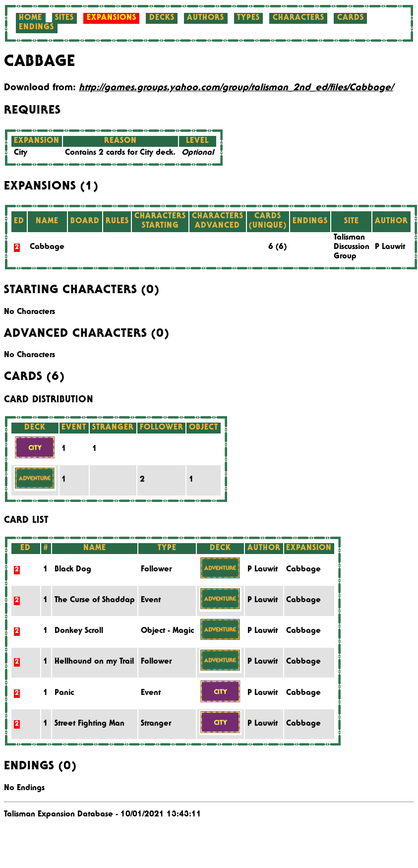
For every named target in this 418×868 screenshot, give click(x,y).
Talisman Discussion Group (352, 248)
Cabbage (47, 248)
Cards (351, 18)
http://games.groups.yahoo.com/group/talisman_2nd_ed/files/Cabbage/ (236, 88)
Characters (299, 18)
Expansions (112, 18)
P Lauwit (390, 248)
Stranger (156, 724)
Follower (156, 570)
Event (151, 601)
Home (30, 18)
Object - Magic (167, 631)
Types (248, 18)
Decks (162, 18)
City (21, 153)
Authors (206, 18)
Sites (64, 18)
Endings (36, 28)
